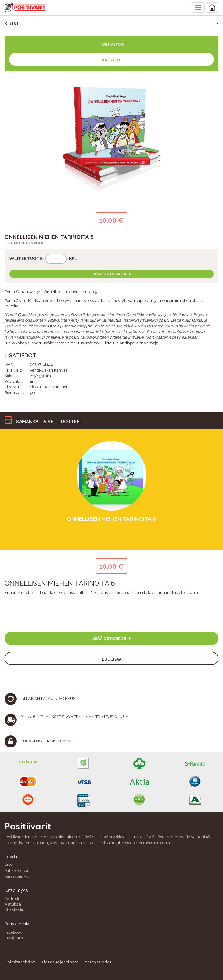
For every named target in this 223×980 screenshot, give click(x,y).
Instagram (14, 938)
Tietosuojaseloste (60, 962)
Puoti (9, 865)
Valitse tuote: (26, 258)
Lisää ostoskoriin (112, 274)
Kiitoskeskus (15, 910)
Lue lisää (112, 659)
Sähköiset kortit (18, 871)
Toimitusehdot (20, 962)
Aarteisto (12, 899)
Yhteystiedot (98, 962)
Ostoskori (113, 44)
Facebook (13, 932)
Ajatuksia (13, 904)
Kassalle (112, 60)
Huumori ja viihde (24, 243)
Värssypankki (17, 876)
